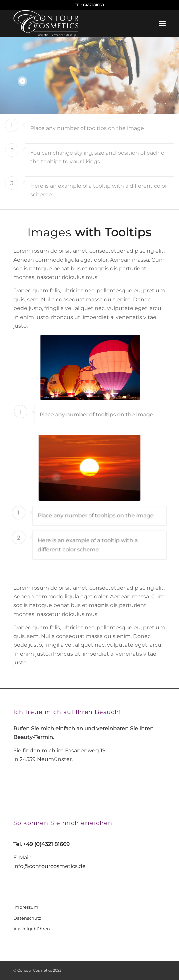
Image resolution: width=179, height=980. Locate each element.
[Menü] (162, 23)
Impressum (26, 907)
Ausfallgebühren (32, 929)
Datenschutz (27, 918)
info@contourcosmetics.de (49, 866)
